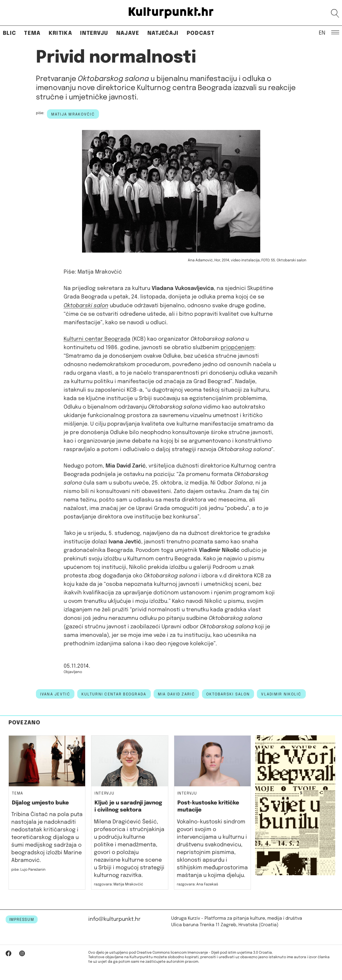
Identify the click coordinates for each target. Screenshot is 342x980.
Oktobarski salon (228, 694)
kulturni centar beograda (114, 694)
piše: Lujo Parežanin (28, 870)
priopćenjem (237, 348)
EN (322, 33)
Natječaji (163, 33)
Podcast (201, 33)
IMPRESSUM (22, 920)
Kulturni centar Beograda (97, 339)
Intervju (94, 33)
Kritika (60, 33)
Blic (9, 33)
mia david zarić (176, 694)
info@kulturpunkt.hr (114, 919)
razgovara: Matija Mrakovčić (119, 884)
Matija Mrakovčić (73, 114)
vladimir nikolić (281, 694)
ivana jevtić (55, 694)
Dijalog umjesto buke (40, 803)
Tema (32, 33)
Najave (128, 33)
